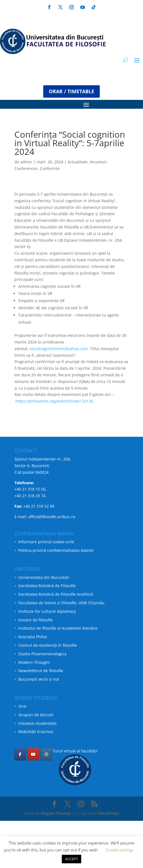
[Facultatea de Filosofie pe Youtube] (33, 754)
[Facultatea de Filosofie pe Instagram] (46, 754)
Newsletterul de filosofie (41, 671)
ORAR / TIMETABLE (71, 91)
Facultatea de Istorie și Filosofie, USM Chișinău (61, 603)
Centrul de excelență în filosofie (48, 645)
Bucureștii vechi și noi (39, 679)
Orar (23, 706)
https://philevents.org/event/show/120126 (54, 401)
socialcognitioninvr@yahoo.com (59, 349)
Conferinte (50, 168)
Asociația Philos (33, 637)
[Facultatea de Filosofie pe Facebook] (20, 754)
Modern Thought (34, 662)
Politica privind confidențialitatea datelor (56, 550)
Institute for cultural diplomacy (47, 611)
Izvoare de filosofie (35, 620)
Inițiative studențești (37, 723)
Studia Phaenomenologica (42, 654)
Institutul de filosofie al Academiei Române (58, 628)
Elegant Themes (56, 813)
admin (26, 162)
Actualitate (78, 162)
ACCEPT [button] (71, 859)
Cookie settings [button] (120, 850)
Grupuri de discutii (36, 715)
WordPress (108, 813)
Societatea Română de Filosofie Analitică (56, 594)
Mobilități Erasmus (36, 732)
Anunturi (98, 162)
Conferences (26, 168)
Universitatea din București (44, 577)
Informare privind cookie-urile (46, 542)
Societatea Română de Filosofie (47, 586)
